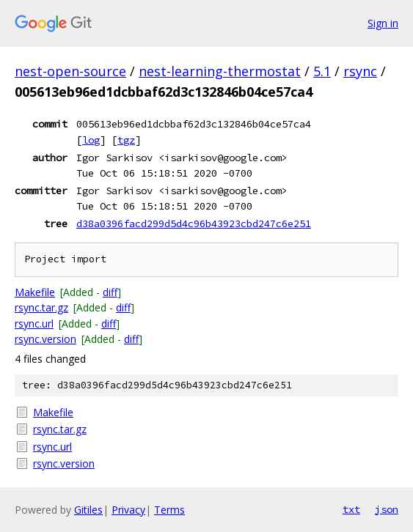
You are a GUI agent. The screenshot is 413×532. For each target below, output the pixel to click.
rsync (360, 71)
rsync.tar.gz (41, 307)
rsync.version (45, 339)
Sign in (383, 23)
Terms (169, 510)
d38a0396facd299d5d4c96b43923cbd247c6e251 (194, 223)
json (387, 509)
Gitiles (88, 510)
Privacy (128, 510)
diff (110, 292)
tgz (126, 140)
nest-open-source (70, 71)
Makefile (35, 292)
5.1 (322, 71)
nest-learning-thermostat (220, 71)
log (91, 140)
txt (351, 509)
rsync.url (34, 324)
